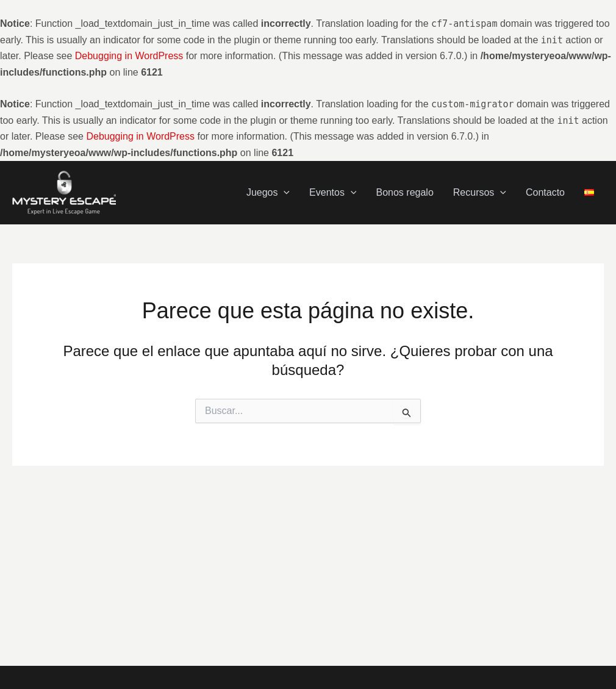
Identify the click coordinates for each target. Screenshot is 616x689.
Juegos (268, 192)
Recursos (480, 192)
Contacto (545, 192)
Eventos (333, 192)
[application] (284, 193)
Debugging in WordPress (129, 56)
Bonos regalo (404, 192)
